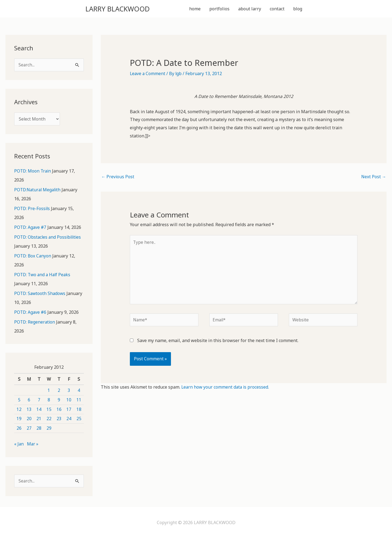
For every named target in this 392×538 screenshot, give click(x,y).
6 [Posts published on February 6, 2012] (29, 399)
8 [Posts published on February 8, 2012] (49, 399)
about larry (250, 9)
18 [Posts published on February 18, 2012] (79, 409)
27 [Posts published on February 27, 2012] (29, 428)
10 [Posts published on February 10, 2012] (69, 399)
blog (298, 9)
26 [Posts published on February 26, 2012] (19, 428)
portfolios (219, 9)
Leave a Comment (148, 75)
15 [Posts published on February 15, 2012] (49, 409)
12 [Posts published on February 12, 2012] (19, 409)
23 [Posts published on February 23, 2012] (59, 418)
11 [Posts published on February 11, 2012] (79, 399)
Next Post (373, 178)
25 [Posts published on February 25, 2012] (79, 418)
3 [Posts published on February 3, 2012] (69, 390)
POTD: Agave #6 (31, 312)
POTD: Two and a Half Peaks (43, 275)
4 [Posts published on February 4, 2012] (79, 390)
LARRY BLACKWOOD (125, 9)
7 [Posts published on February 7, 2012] (39, 399)
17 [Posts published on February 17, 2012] (69, 409)
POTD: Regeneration (35, 322)
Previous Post (118, 178)
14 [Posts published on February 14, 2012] (39, 409)
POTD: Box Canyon (33, 257)
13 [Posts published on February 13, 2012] (29, 409)
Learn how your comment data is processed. (226, 392)
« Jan (19, 444)
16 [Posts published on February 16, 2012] (59, 409)
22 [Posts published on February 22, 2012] (49, 418)
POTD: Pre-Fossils (33, 210)
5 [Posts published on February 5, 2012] (19, 399)
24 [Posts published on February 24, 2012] (69, 418)
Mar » (33, 444)
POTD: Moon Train (33, 173)
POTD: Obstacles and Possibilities (49, 238)
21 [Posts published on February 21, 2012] (39, 418)
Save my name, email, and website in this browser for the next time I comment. (218, 345)
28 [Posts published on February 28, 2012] (39, 428)
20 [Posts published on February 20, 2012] (29, 418)
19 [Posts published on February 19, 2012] (19, 418)
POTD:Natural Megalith (39, 191)
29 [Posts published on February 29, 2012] (49, 428)
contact (277, 9)
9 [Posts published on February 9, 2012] (59, 399)
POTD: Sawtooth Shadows (41, 294)
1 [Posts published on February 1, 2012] (49, 390)
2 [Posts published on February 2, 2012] (59, 390)
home (195, 9)
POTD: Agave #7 (31, 228)
